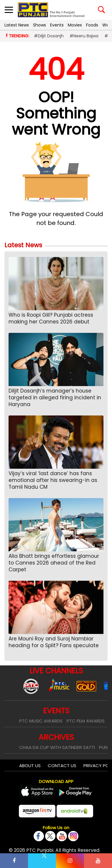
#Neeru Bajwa (84, 36)
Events (57, 25)
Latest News (17, 25)
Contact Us (62, 766)
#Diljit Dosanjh (49, 36)
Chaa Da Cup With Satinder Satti (57, 747)
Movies (75, 25)
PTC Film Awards (86, 721)
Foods (92, 25)
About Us (30, 766)
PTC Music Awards (41, 721)
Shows (39, 25)
